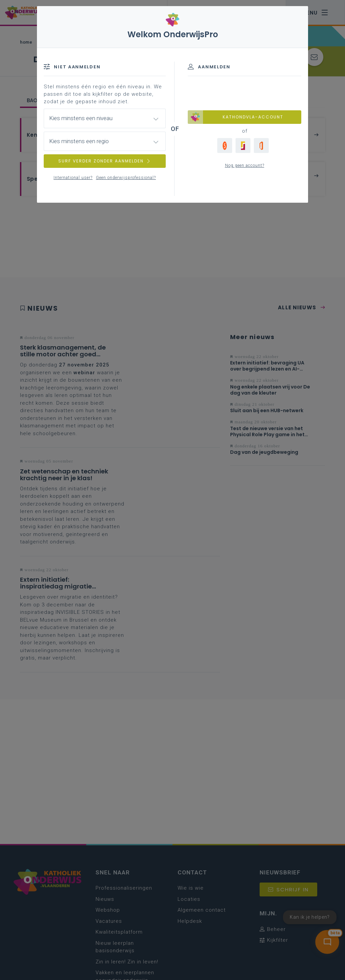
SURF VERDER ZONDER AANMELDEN (105, 161)
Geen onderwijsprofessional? (126, 178)
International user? (73, 178)
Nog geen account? (245, 165)
